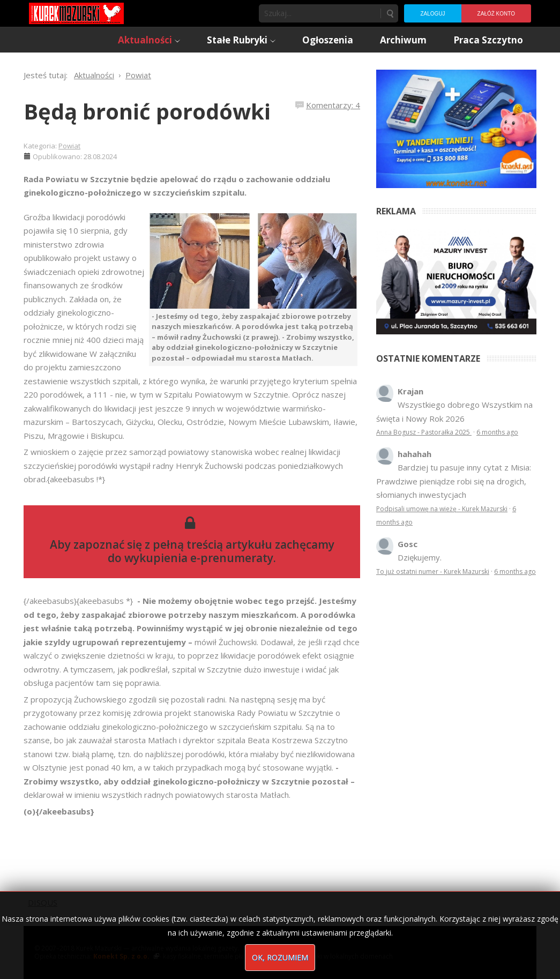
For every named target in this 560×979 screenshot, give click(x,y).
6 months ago (497, 432)
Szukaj (390, 13)
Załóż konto (496, 14)
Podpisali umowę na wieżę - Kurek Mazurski (442, 509)
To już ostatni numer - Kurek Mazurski (433, 571)
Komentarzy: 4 (333, 105)
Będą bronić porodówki (147, 111)
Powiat (69, 146)
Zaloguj (432, 14)
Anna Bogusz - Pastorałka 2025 (424, 432)
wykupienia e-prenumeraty (199, 558)
